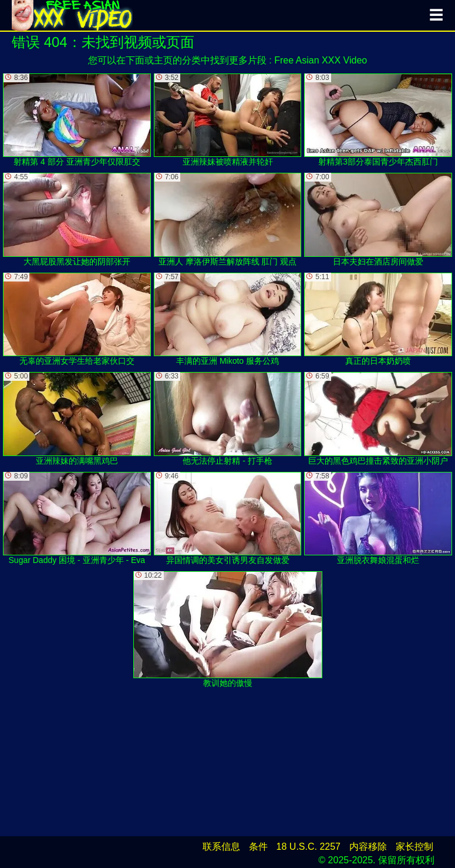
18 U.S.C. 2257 (309, 847)
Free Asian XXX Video (321, 60)
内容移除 (368, 847)
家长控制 (414, 847)
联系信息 (221, 847)
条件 (258, 847)
